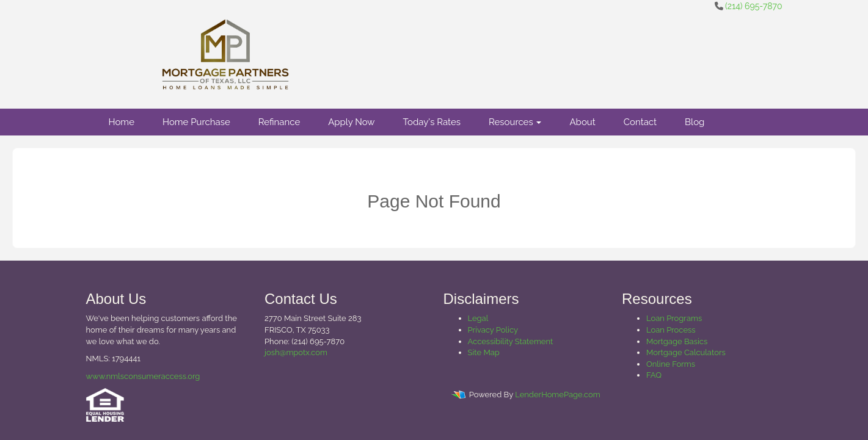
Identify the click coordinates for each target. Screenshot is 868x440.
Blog (695, 122)
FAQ (654, 375)
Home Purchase (196, 122)
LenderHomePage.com (557, 395)
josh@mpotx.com (296, 352)
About (582, 122)
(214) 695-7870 (753, 6)
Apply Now (351, 122)
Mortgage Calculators (686, 352)
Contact (640, 122)
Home (122, 122)
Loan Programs (674, 318)
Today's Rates (432, 122)
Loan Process (671, 330)
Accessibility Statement (511, 341)
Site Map (484, 352)
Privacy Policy (493, 330)
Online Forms (671, 364)
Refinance (279, 122)
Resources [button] (515, 122)
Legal (478, 318)
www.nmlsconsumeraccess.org (143, 376)
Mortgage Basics (677, 341)
